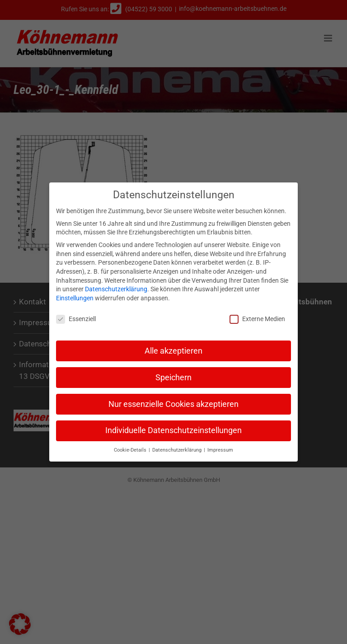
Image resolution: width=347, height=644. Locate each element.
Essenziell (76, 316)
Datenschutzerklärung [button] (178, 447)
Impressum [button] (220, 447)
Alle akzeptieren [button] (173, 348)
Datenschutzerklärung (116, 286)
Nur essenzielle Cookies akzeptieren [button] (173, 401)
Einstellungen (75, 295)
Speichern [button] (173, 374)
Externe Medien (257, 316)
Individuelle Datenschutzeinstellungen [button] (173, 428)
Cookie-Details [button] (131, 447)
